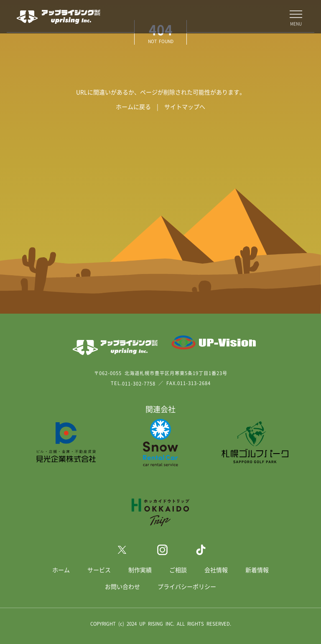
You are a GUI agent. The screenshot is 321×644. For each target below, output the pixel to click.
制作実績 (140, 570)
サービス (99, 570)
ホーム (61, 570)
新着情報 (257, 570)
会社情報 (216, 570)
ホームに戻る (133, 106)
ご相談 (178, 570)
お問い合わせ (122, 586)
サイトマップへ (185, 106)
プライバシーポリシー (187, 586)
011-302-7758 (139, 383)
